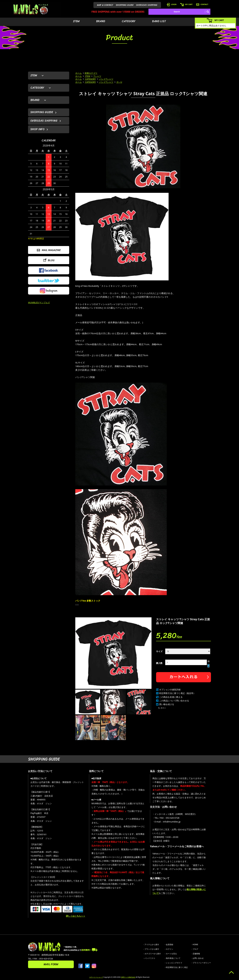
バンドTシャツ (106, 79)
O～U (119, 82)
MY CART (186, 4)
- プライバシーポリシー (201, 963)
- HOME (195, 944)
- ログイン (169, 949)
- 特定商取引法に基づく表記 (176, 967)
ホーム (78, 73)
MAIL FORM (51, 964)
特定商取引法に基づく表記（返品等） (177, 693)
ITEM (76, 21)
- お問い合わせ (198, 958)
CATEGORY (129, 21)
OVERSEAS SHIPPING (147, 5)
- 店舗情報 (196, 954)
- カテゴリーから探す (152, 954)
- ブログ (195, 949)
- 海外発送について (173, 958)
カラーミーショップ (96, 977)
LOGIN (172, 4)
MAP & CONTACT (105, 5)
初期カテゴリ (91, 73)
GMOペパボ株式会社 (128, 977)
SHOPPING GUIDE (125, 5)
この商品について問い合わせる (174, 701)
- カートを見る (171, 954)
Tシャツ (97, 76)
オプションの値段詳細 (170, 689)
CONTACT (202, 4)
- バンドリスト (149, 958)
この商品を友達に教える (171, 697)
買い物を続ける (167, 704)
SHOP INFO (37, 129)
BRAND (101, 21)
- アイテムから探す (151, 944)
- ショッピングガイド (174, 963)
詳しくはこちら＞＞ (76, 916)
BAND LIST (159, 21)
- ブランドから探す (151, 949)
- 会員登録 (169, 944)
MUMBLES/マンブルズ (39, 303)
